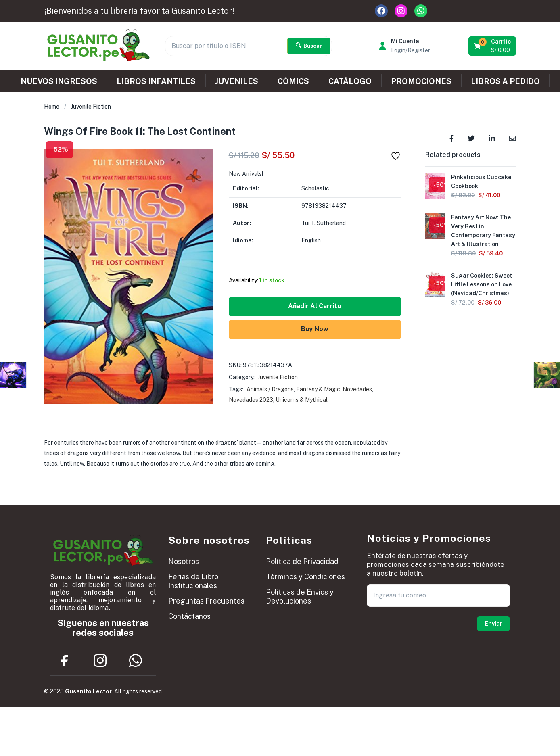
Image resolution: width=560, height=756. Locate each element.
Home (52, 107)
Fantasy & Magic (318, 389)
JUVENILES (237, 81)
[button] (493, 46)
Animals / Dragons (270, 389)
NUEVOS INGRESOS (59, 81)
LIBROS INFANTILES (156, 81)
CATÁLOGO (350, 81)
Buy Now (315, 329)
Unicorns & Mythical (302, 400)
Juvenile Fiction (91, 107)
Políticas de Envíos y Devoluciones (300, 596)
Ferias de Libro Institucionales (193, 581)
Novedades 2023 (251, 400)
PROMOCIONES (421, 81)
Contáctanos (189, 616)
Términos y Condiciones (305, 577)
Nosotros (184, 561)
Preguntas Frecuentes (206, 601)
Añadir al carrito (315, 306)
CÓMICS (293, 81)
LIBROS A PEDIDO (505, 81)
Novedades (357, 389)
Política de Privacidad (302, 561)
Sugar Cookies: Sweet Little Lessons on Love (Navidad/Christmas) (482, 284)
